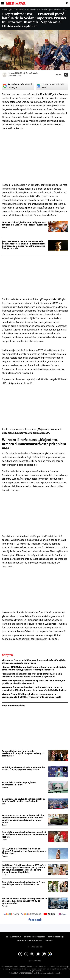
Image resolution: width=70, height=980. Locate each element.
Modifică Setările (35, 947)
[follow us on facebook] (35, 920)
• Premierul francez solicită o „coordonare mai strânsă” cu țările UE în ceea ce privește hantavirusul (34, 662)
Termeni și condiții (56, 937)
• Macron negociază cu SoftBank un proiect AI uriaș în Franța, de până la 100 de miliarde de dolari (33, 682)
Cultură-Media (19, 9)
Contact (49, 941)
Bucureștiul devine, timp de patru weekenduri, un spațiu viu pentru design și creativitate (23, 754)
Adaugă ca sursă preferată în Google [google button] (17, 86)
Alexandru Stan (15, 75)
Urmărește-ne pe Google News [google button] (50, 86)
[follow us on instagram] (62, 914)
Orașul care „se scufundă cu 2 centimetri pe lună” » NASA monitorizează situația (24, 800)
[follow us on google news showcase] (31, 914)
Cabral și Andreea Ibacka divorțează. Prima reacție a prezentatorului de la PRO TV (23, 883)
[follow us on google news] (11, 914)
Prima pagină (7, 9)
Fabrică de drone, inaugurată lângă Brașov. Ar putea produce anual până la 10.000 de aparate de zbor (25, 901)
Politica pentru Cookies (34, 937)
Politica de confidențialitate (30, 941)
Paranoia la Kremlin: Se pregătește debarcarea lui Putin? (19, 784)
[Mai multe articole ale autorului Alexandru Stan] (5, 75)
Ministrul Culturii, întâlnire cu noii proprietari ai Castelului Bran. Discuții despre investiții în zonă (25, 225)
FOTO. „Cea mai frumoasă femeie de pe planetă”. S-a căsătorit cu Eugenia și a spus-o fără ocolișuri (24, 851)
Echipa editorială (13, 937)
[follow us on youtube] (49, 914)
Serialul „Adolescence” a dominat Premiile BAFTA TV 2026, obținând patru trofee (23, 769)
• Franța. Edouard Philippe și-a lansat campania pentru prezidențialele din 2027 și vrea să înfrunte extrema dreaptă (32, 696)
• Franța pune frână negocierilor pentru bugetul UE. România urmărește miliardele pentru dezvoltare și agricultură (32, 675)
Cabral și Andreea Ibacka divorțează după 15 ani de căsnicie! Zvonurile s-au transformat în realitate (24, 835)
